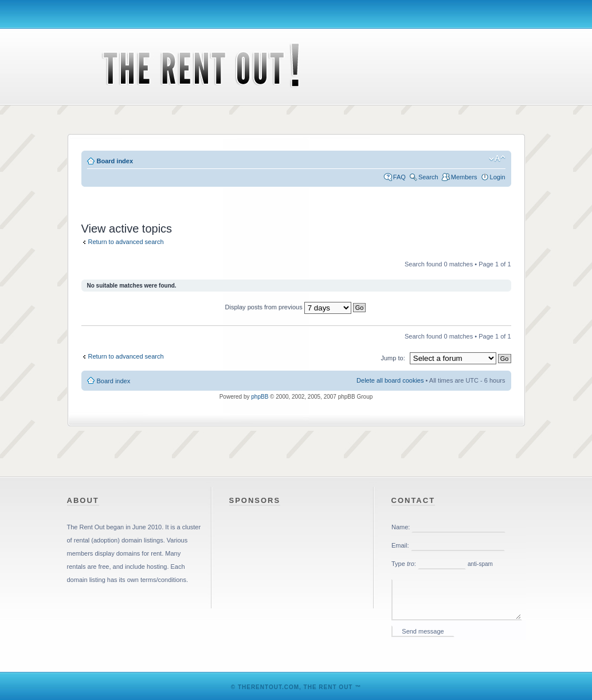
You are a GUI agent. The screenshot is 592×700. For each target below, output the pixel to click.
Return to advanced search (126, 242)
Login (498, 177)
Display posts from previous (296, 307)
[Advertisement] (296, 198)
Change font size (497, 159)
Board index (115, 161)
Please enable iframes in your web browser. (458, 580)
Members (464, 177)
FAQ (399, 177)
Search (428, 177)
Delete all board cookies (390, 380)
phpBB (260, 397)
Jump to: (393, 358)
